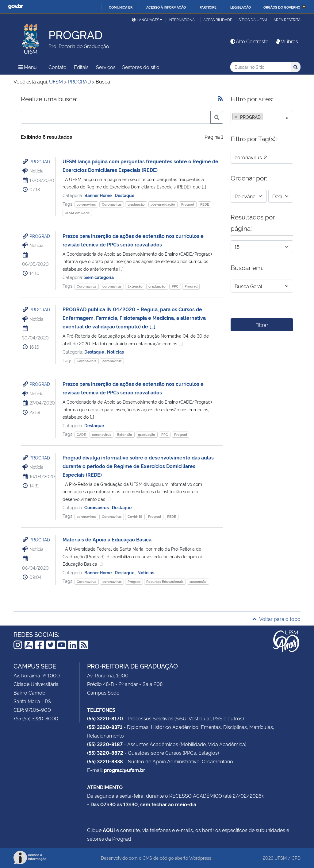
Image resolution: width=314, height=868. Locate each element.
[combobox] (262, 118)
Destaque (124, 195)
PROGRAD (40, 161)
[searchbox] (266, 117)
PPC (175, 286)
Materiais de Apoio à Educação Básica (107, 539)
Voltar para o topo (276, 619)
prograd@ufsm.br (124, 770)
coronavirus (86, 204)
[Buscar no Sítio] (260, 67)
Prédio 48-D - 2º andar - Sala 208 (125, 684)
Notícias (115, 352)
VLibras (286, 41)
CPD (296, 858)
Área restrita (287, 19)
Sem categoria (99, 277)
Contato (57, 67)
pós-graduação (163, 204)
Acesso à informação (166, 7)
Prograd (188, 204)
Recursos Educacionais (165, 581)
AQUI (109, 830)
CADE (81, 434)
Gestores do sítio (141, 67)
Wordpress (200, 858)
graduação (136, 204)
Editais (81, 67)
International (183, 19)
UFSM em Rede (77, 213)
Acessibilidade (218, 19)
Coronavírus (112, 204)
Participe (208, 7)
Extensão (135, 286)
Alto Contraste (249, 41)
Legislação (241, 7)
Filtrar (262, 325)
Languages (146, 19)
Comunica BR (121, 7)
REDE (205, 204)
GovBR (16, 7)
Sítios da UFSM (253, 19)
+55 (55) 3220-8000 (36, 718)
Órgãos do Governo (282, 7)
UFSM (281, 858)
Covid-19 (135, 516)
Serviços (106, 67)
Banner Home (98, 195)
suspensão (198, 581)
